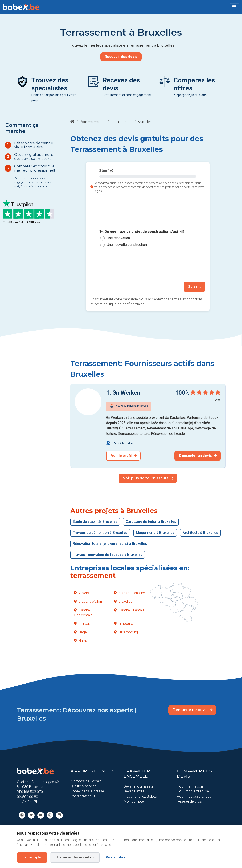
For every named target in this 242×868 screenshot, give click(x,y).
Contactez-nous (83, 796)
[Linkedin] (59, 815)
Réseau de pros (189, 801)
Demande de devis (193, 710)
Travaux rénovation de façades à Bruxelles (108, 554)
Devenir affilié (134, 791)
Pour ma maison (93, 122)
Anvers (81, 593)
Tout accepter (32, 857)
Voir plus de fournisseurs (148, 478)
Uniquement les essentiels (75, 857)
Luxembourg (126, 632)
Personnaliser (116, 857)
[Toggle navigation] (234, 7)
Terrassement (122, 122)
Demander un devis (198, 456)
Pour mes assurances (194, 796)
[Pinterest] (50, 815)
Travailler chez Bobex (140, 796)
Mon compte (134, 801)
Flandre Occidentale (83, 613)
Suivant (194, 287)
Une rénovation (118, 238)
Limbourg (123, 624)
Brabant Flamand (129, 593)
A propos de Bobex (86, 781)
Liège (80, 632)
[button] (234, 7)
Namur (81, 641)
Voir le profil (124, 456)
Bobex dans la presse (87, 791)
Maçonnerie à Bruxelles (155, 533)
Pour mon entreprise (193, 791)
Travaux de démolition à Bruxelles (100, 533)
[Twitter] (31, 815)
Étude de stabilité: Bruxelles (95, 522)
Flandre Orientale (129, 610)
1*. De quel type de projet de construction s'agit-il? (142, 232)
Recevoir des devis (121, 57)
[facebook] (22, 815)
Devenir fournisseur (138, 786)
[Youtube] (41, 815)
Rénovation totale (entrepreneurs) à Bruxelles (110, 544)
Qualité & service (83, 786)
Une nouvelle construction (127, 245)
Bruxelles (123, 601)
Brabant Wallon (88, 601)
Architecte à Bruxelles (200, 533)
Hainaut (82, 624)
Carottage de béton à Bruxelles (151, 522)
